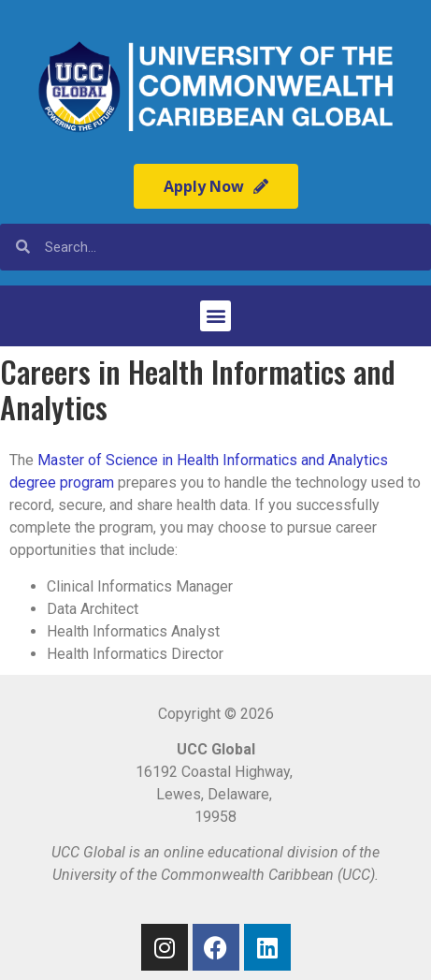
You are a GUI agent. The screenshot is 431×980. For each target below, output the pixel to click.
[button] (215, 316)
